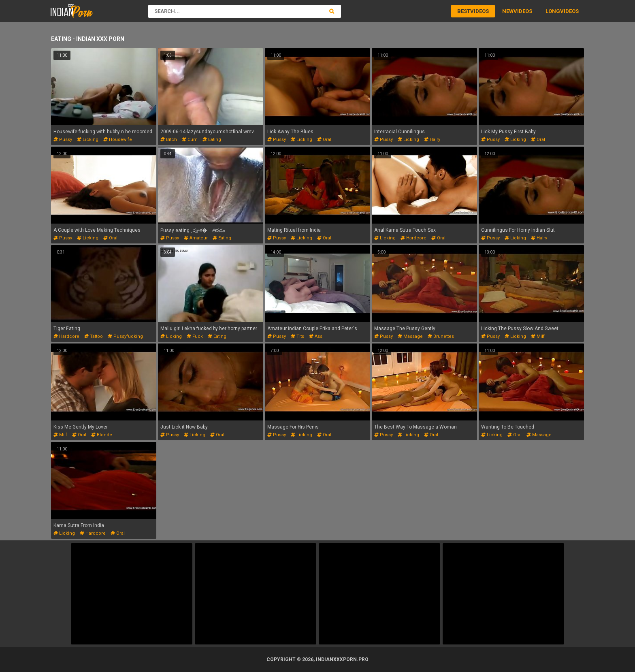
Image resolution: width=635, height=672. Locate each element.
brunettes (441, 336)
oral (324, 140)
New (508, 11)
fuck (195, 336)
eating (212, 140)
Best (464, 11)
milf (538, 336)
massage (410, 336)
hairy (432, 140)
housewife (118, 140)
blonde (102, 435)
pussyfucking (125, 336)
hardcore (413, 238)
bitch (169, 140)
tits (297, 336)
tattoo (94, 336)
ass (316, 336)
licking (88, 140)
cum (190, 140)
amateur (196, 238)
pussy (63, 140)
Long (553, 11)
